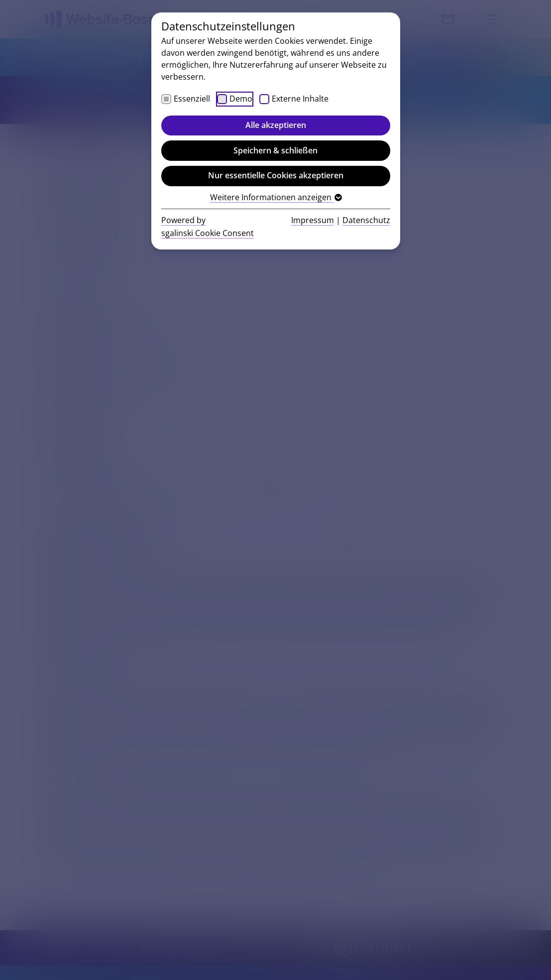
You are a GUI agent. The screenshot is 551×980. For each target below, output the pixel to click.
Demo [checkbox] (241, 99)
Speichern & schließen (275, 150)
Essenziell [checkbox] (192, 99)
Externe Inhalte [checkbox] (300, 99)
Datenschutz (366, 220)
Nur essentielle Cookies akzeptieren (276, 175)
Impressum (313, 220)
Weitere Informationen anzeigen (275, 197)
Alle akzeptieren (276, 125)
